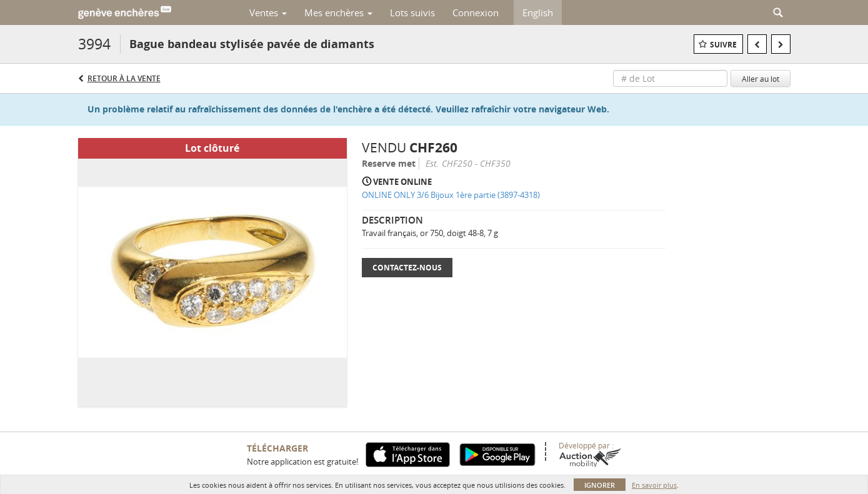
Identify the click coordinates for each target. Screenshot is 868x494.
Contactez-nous (407, 268)
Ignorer (600, 485)
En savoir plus (654, 485)
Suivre (723, 45)
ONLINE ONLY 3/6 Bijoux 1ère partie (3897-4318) (451, 195)
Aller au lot (761, 79)
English (538, 12)
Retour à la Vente (124, 78)
